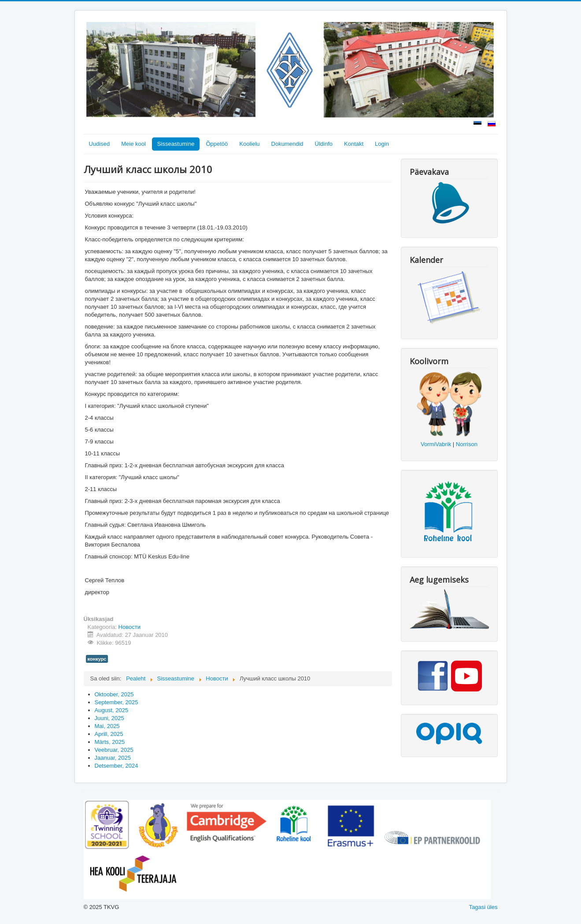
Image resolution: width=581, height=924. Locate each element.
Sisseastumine (176, 144)
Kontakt (354, 144)
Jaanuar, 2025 (113, 758)
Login (382, 144)
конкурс (97, 659)
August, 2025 (112, 710)
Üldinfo (324, 144)
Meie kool (133, 144)
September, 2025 (117, 702)
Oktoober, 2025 (114, 694)
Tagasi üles (483, 907)
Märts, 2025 (110, 742)
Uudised (100, 144)
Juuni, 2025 (109, 718)
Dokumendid (287, 144)
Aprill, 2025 (109, 734)
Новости (130, 627)
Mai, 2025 (107, 726)
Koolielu (249, 144)
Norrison (467, 444)
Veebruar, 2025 (114, 750)
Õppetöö (217, 144)
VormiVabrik (436, 444)
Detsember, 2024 (117, 766)
